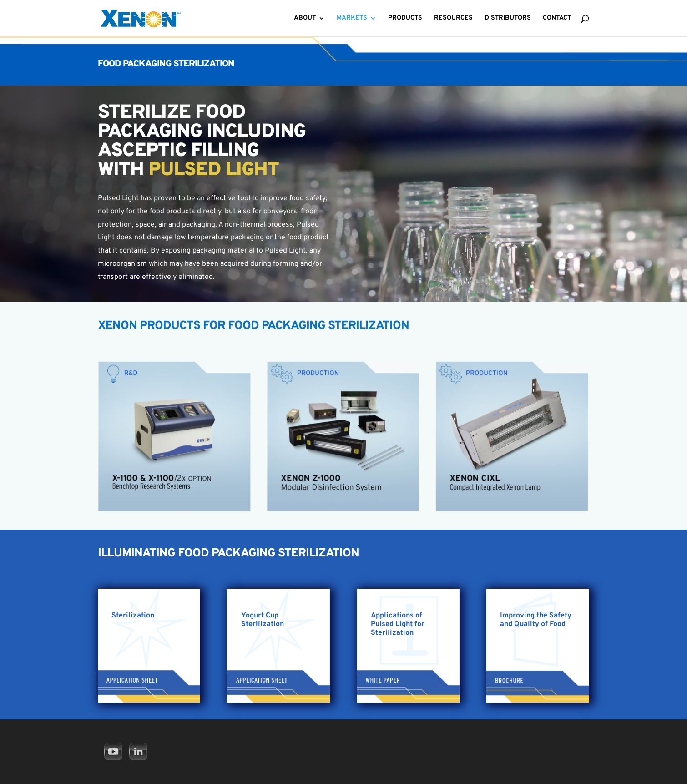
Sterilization (133, 616)
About (305, 18)
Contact (557, 18)
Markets (352, 18)
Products (405, 18)
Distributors (508, 18)
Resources (453, 18)
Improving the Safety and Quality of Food (536, 620)
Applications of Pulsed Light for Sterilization (398, 624)
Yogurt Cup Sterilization (263, 620)
